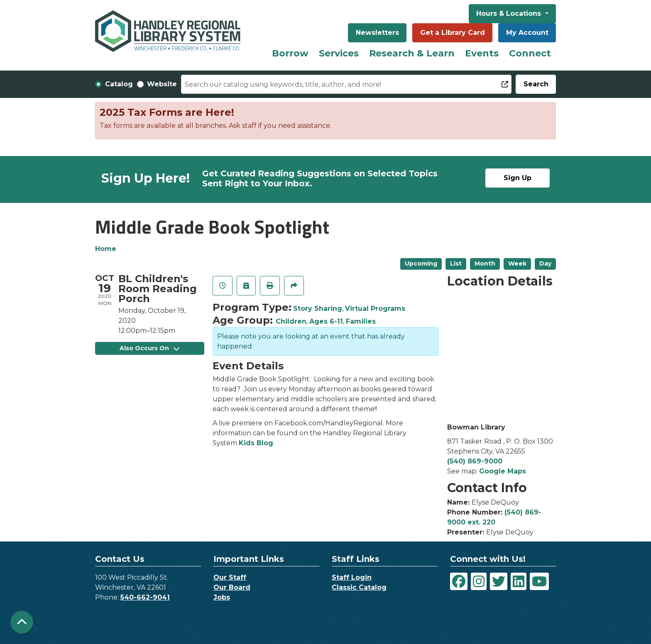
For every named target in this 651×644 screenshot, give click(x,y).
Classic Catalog (359, 587)
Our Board (232, 587)
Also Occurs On (149, 348)
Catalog (119, 84)
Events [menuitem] (482, 53)
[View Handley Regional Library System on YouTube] (539, 581)
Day (545, 263)
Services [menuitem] (339, 53)
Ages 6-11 (326, 321)
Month (485, 263)
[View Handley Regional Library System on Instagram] (479, 581)
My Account (527, 33)
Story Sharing (318, 309)
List (456, 263)
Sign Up (518, 178)
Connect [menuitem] (530, 53)
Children (291, 321)
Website (162, 84)
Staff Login (352, 577)
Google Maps (503, 471)
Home (106, 249)
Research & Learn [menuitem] (412, 53)
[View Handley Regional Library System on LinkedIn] (519, 581)
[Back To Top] (22, 622)
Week (517, 263)
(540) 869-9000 (475, 461)
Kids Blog (256, 443)
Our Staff (230, 577)
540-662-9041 (145, 597)
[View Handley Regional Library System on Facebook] (459, 581)
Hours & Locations (510, 13)
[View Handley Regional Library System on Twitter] (499, 581)
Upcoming (421, 263)
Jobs (222, 597)
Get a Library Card (453, 33)
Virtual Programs (375, 309)
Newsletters (377, 33)
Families (361, 321)
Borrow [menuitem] (290, 53)
